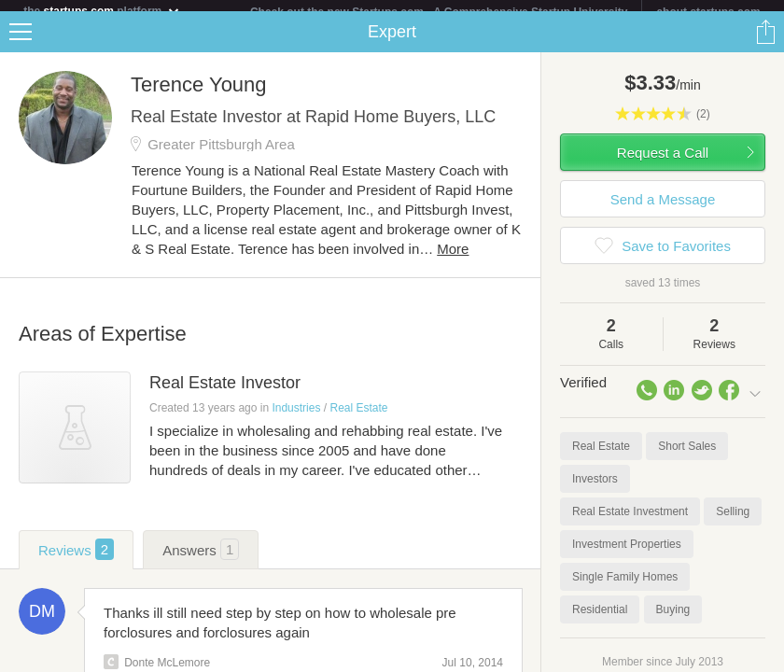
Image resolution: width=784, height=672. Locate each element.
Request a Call (663, 164)
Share (765, 43)
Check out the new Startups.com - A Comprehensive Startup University (439, 12)
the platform (102, 11)
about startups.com (708, 12)
